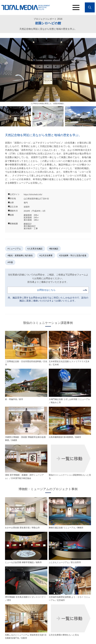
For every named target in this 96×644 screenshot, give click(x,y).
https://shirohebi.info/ (33, 194)
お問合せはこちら (46, 290)
